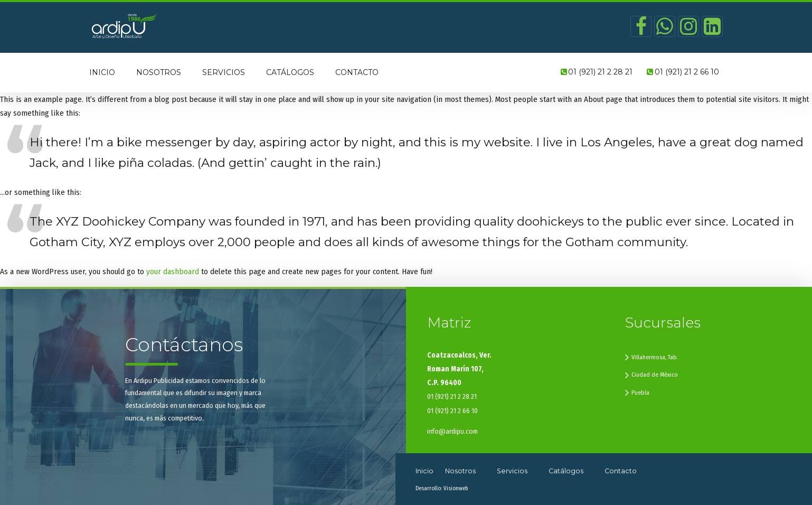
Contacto (357, 72)
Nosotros (159, 72)
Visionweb (456, 488)
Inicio (102, 72)
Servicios (224, 72)
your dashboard (173, 272)
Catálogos (290, 72)
